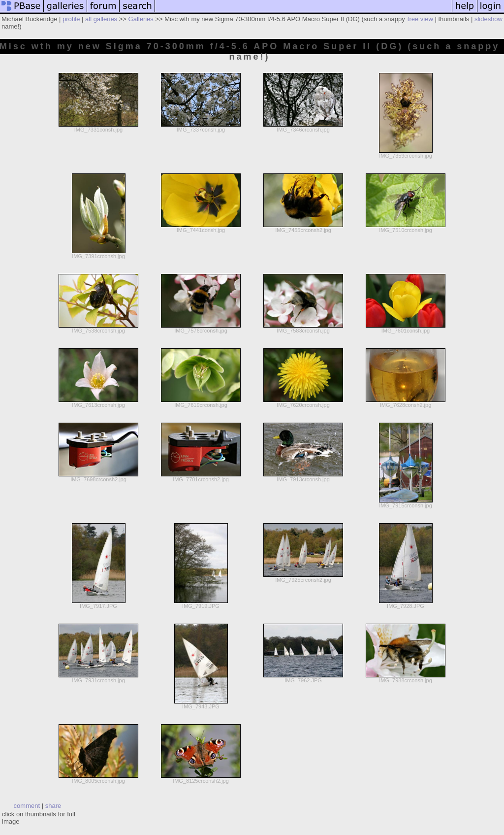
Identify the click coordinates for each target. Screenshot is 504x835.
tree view (420, 19)
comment (27, 806)
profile (71, 19)
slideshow (488, 19)
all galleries (101, 19)
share (53, 806)
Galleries (141, 19)
